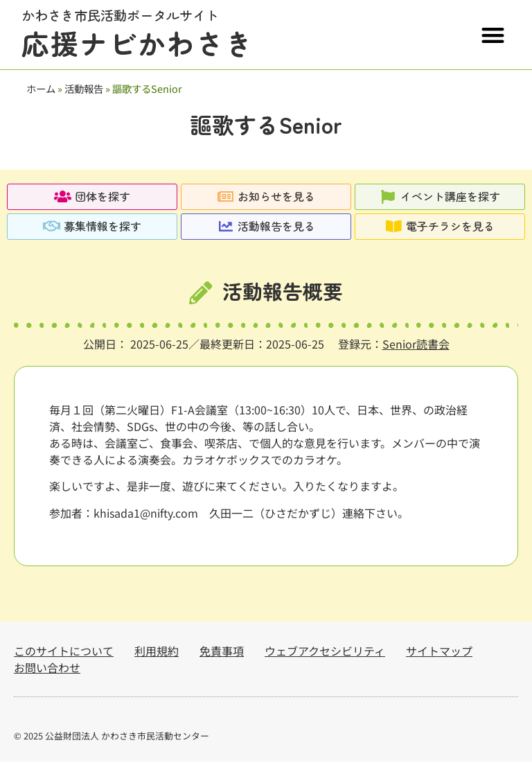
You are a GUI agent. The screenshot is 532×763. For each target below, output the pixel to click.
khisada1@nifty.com (146, 514)
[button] (493, 35)
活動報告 (84, 88)
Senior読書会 (416, 345)
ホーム (41, 88)
